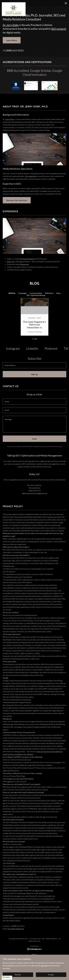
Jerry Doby (10, 119)
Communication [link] (36, 293)
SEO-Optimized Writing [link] (36, 295)
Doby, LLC (11, 262)
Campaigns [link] (22, 293)
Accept (51, 975)
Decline (18, 975)
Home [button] (34, 954)
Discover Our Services (17, 200)
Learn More (12, 40)
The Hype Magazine (27, 259)
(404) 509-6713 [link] (35, 491)
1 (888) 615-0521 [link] (14, 50)
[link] (14, 3)
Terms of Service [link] (53, 446)
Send (34, 439)
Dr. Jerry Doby (11, 25)
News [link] (58, 293)
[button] (66, 3)
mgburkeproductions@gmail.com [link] (35, 493)
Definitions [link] (49, 293)
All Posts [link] (12, 293)
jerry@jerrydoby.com (16, 929)
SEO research (59, 29)
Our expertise (30, 176)
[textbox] (34, 365)
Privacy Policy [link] (42, 446)
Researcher (25, 264)
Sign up (34, 374)
